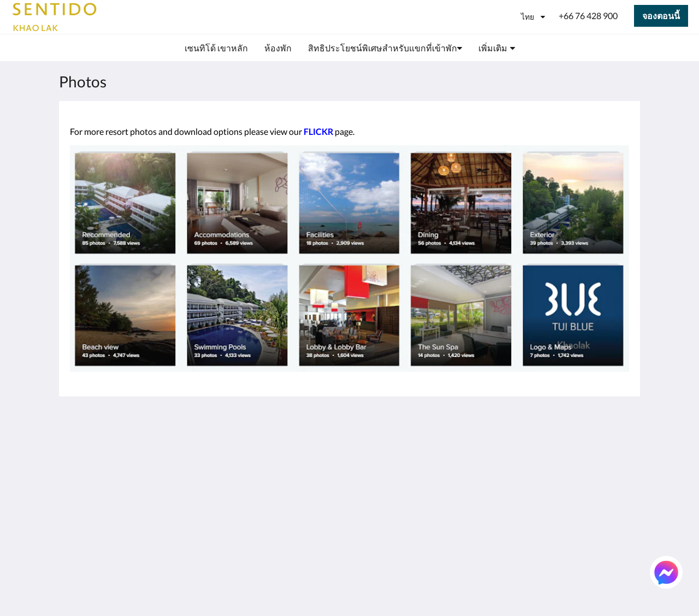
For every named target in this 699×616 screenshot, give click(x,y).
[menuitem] (216, 48)
